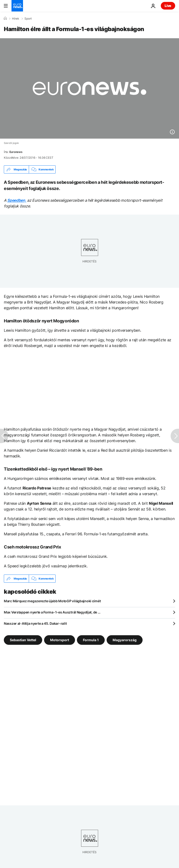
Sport (28, 19)
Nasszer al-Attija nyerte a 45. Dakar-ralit (35, 623)
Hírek (16, 19)
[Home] (5, 18)
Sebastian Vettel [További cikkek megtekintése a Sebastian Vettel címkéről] (23, 640)
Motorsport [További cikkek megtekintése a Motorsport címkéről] (60, 640)
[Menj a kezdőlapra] (17, 6)
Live (168, 6)
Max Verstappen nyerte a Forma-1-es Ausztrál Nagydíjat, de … (52, 612)
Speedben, (17, 200)
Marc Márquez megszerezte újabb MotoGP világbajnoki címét (52, 601)
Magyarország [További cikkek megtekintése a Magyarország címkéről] (125, 640)
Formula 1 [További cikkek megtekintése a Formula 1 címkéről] (91, 640)
